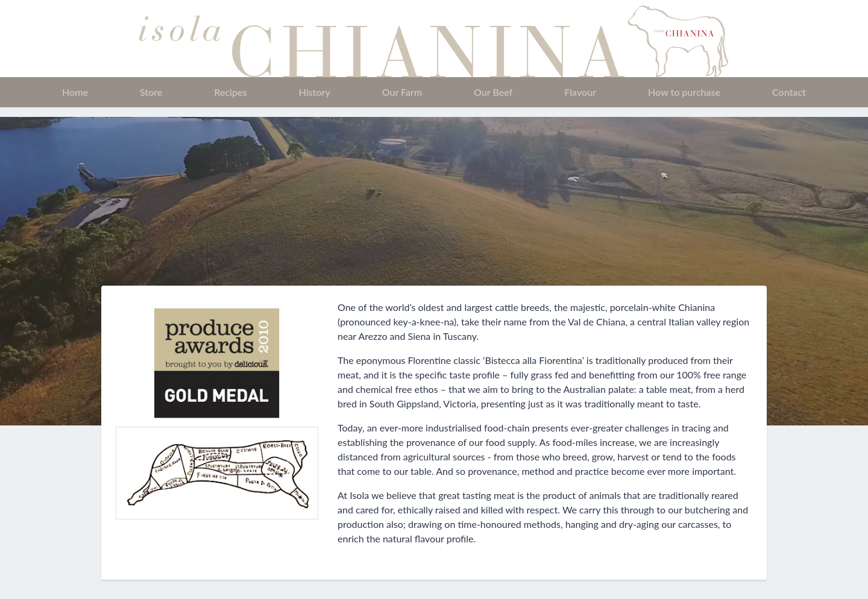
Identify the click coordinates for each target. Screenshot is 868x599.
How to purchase (684, 92)
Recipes (230, 92)
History (314, 92)
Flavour (580, 92)
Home (75, 92)
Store (151, 92)
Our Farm (402, 92)
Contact (789, 92)
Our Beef (493, 92)
